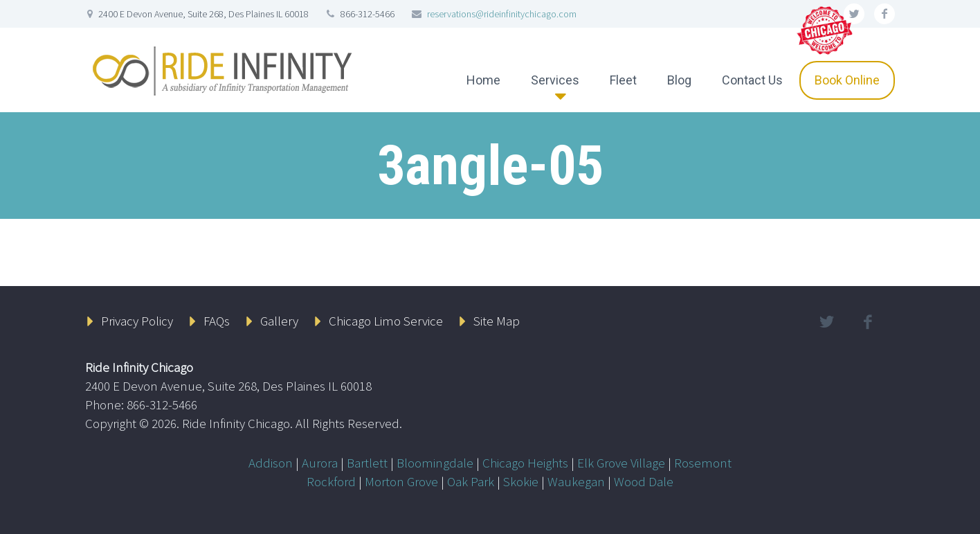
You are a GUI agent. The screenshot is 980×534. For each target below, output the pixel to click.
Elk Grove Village (621, 463)
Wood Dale (644, 481)
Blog (679, 80)
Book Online (847, 80)
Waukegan (576, 481)
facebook (884, 14)
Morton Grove (401, 481)
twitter (826, 322)
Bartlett (367, 463)
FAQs (217, 321)
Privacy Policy (137, 321)
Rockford (331, 481)
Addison (271, 463)
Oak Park (471, 481)
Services (555, 80)
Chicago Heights (525, 463)
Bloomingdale (435, 463)
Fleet (623, 80)
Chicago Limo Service (386, 321)
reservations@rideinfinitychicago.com (502, 14)
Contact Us (752, 80)
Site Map (497, 321)
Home (483, 80)
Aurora (320, 463)
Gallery (279, 321)
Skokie (521, 481)
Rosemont (703, 463)
